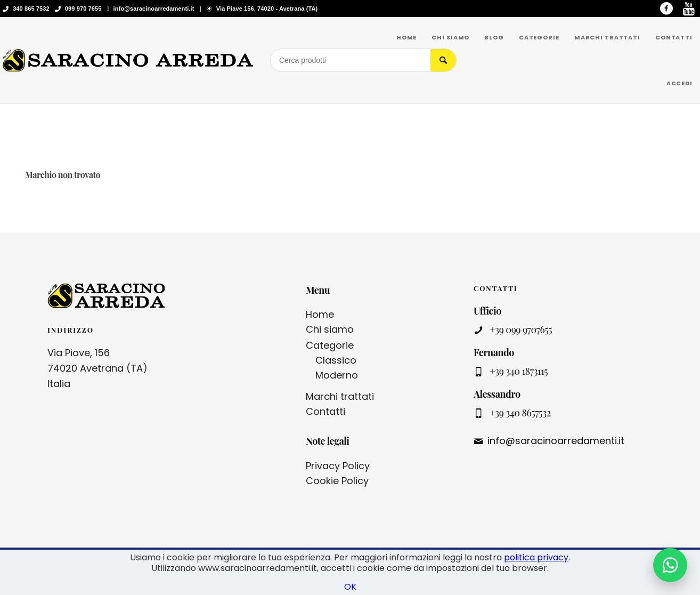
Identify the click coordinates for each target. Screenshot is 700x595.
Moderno (337, 375)
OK (350, 587)
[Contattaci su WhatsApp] (670, 565)
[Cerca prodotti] (351, 60)
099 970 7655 (83, 9)
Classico (336, 360)
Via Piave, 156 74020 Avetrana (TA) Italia (97, 368)
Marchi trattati (340, 396)
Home (320, 314)
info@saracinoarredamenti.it (154, 9)
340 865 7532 (31, 9)
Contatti (325, 411)
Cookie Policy (337, 481)
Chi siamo (330, 329)
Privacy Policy (338, 466)
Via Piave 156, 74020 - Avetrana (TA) (267, 9)
